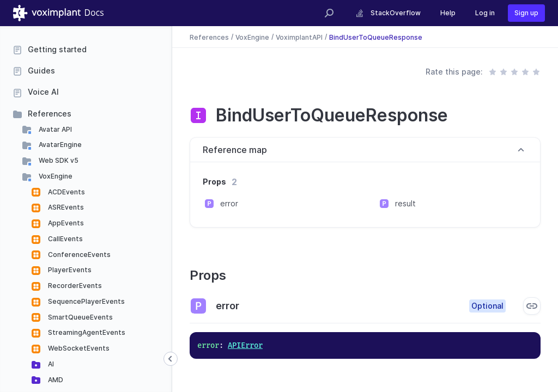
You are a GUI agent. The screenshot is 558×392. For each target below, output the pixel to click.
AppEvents (65, 223)
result (405, 203)
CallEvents (65, 239)
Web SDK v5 (58, 160)
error (229, 203)
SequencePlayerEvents (86, 301)
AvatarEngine (59, 145)
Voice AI (43, 92)
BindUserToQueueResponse (376, 37)
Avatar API (54, 129)
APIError (245, 345)
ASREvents (65, 207)
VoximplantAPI (299, 37)
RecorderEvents (74, 286)
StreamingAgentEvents (86, 332)
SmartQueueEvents (80, 317)
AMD (55, 380)
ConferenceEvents (78, 255)
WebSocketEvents (78, 348)
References (50, 114)
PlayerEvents (69, 270)
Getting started (57, 49)
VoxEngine (55, 176)
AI (50, 364)
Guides (41, 71)
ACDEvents (66, 192)
